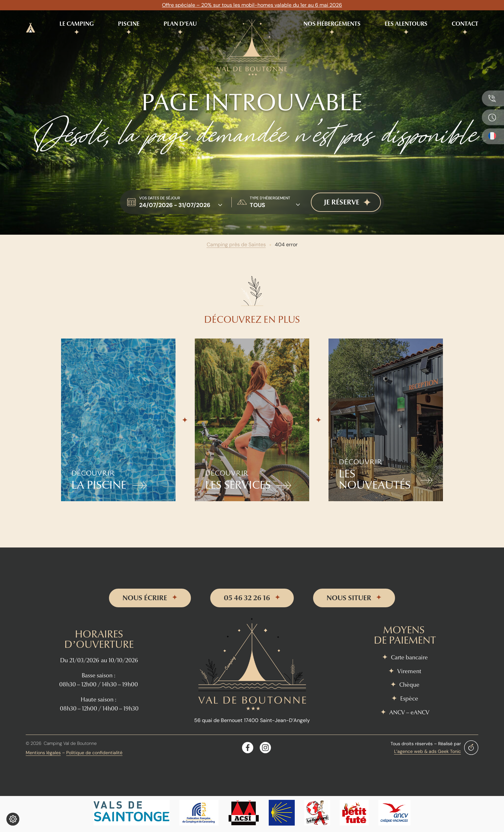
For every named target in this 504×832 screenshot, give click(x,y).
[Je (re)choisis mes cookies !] (13, 819)
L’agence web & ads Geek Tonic (428, 751)
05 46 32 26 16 (247, 598)
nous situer (349, 598)
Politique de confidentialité (94, 753)
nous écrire (145, 598)
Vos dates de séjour (160, 198)
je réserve (342, 202)
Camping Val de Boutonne (70, 743)
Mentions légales (43, 753)
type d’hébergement (270, 198)
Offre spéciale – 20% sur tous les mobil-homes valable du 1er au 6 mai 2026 (252, 5)
